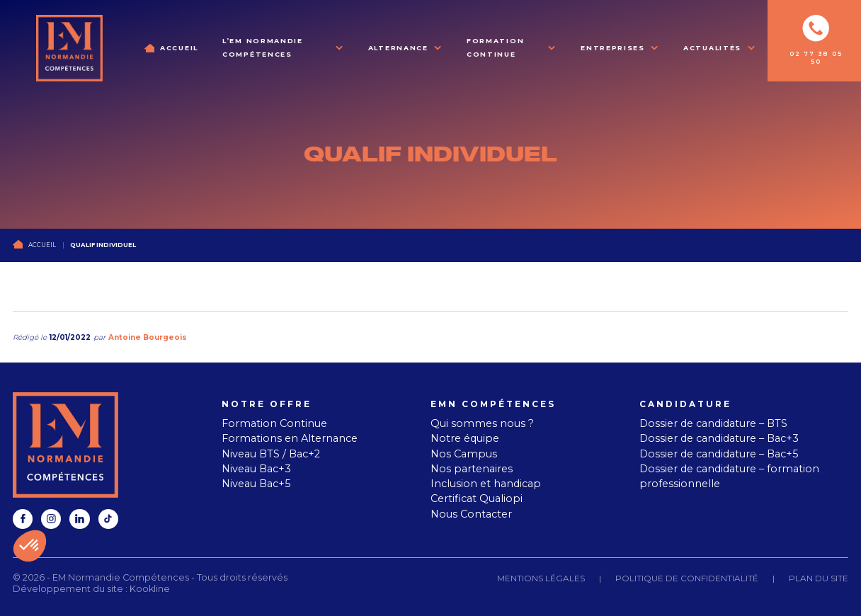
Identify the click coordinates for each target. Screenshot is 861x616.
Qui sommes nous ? (482, 423)
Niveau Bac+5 (256, 484)
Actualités (712, 48)
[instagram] (51, 519)
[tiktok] (108, 519)
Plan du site (819, 578)
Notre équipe (465, 438)
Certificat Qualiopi (477, 498)
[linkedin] (79, 519)
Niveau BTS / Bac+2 (271, 454)
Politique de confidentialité (687, 578)
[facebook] (23, 519)
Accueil (179, 48)
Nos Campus (464, 454)
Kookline (150, 589)
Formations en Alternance (290, 438)
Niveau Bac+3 (256, 469)
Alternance (398, 48)
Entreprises (613, 48)
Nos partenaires (472, 469)
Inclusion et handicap (486, 484)
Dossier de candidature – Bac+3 (719, 438)
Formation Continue (495, 47)
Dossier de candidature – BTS (713, 423)
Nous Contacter (471, 514)
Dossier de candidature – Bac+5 (719, 454)
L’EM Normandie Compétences (263, 47)
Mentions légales (541, 578)
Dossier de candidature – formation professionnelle (729, 476)
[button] (30, 546)
